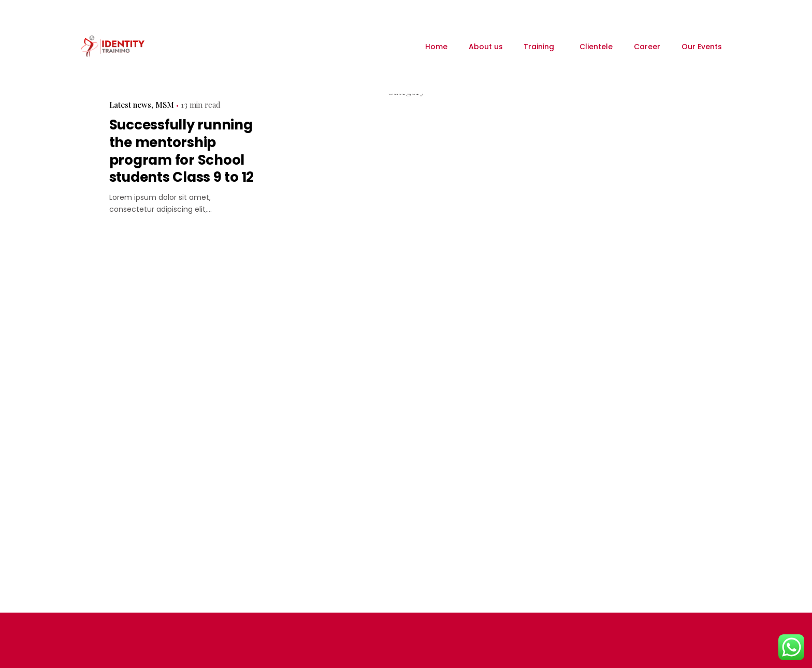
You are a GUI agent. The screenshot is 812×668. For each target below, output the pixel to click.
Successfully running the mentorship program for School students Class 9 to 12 (182, 151)
